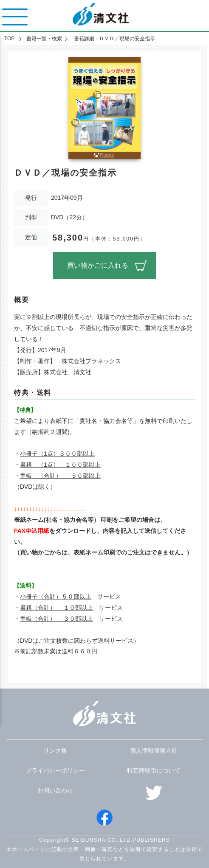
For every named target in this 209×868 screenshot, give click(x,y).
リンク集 (55, 750)
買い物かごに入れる (98, 265)
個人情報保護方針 (154, 750)
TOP (9, 39)
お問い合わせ (55, 790)
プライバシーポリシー (55, 770)
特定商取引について (154, 770)
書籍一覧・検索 (44, 39)
